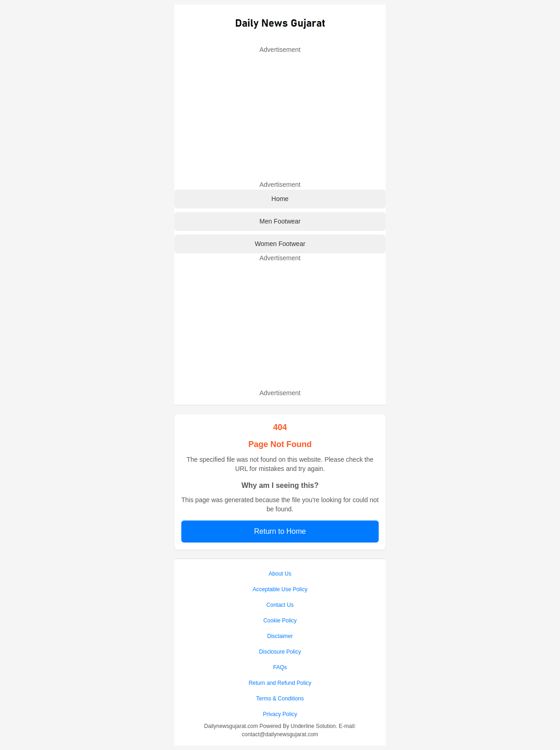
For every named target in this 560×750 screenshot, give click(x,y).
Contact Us (280, 605)
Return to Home (280, 531)
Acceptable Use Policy (280, 589)
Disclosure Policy (280, 652)
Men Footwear (280, 221)
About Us (280, 574)
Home (280, 199)
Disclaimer (280, 636)
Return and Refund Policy (280, 683)
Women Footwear (280, 244)
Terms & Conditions (280, 699)
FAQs (280, 667)
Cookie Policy (280, 621)
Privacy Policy (280, 714)
